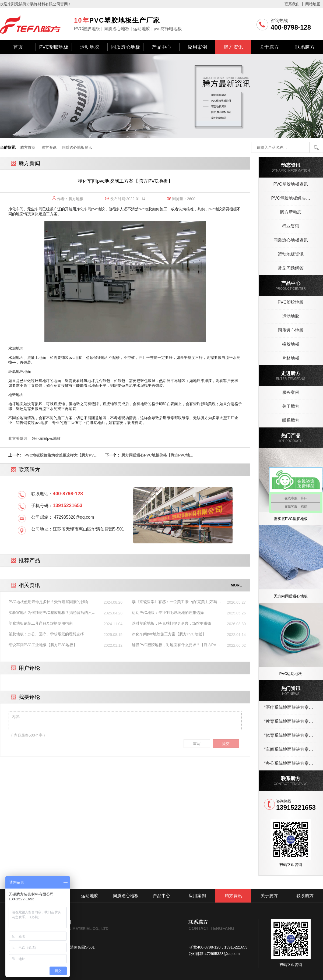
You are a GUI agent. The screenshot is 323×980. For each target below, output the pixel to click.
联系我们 (292, 4)
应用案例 (197, 47)
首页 (18, 47)
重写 (197, 744)
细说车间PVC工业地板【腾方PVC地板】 (43, 645)
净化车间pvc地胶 (90, 209)
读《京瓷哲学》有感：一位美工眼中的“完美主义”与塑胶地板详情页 (176, 602)
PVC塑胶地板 (54, 47)
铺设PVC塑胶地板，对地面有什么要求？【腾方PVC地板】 (175, 645)
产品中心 (161, 47)
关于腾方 (269, 47)
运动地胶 (90, 47)
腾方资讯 (233, 47)
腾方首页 (28, 147)
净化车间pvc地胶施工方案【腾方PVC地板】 (169, 634)
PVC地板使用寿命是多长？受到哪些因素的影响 (48, 602)
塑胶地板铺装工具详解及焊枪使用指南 (41, 623)
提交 (226, 744)
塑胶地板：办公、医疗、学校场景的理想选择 (46, 634)
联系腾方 (305, 47)
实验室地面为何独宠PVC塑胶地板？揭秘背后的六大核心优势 (52, 613)
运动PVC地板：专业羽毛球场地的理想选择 (168, 613)
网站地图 (313, 4)
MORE (236, 585)
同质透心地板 (126, 47)
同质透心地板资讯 (77, 147)
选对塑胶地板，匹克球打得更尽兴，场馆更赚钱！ (173, 623)
